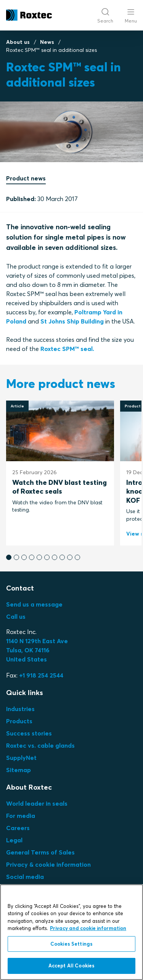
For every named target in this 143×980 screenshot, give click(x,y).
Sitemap (18, 770)
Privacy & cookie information (48, 864)
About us (18, 42)
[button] (9, 557)
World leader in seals (37, 803)
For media (21, 816)
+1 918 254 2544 (41, 675)
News (47, 42)
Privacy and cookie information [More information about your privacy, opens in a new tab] (88, 928)
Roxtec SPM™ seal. (67, 349)
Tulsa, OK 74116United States (37, 650)
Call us (16, 616)
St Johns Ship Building (72, 321)
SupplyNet (21, 758)
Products (19, 721)
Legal (14, 840)
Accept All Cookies (71, 966)
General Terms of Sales (40, 852)
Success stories (29, 733)
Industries (20, 709)
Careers (18, 828)
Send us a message (34, 604)
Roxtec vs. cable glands (40, 745)
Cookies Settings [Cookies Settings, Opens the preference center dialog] (71, 944)
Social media (25, 877)
